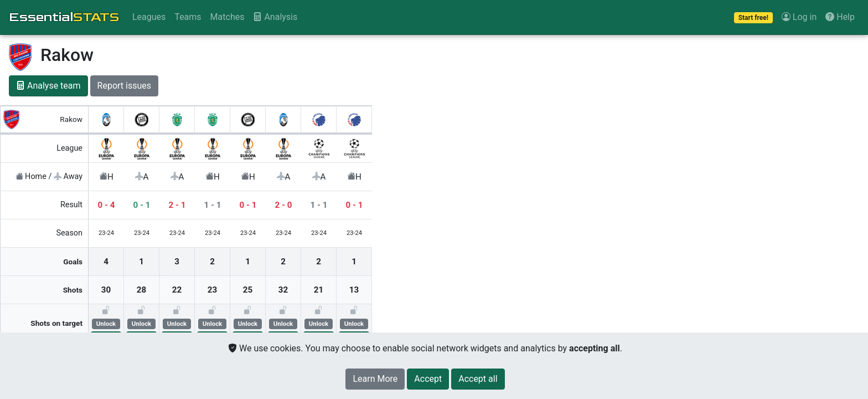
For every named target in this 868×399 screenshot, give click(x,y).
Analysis (275, 17)
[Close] (428, 379)
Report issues (124, 86)
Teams (188, 17)
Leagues (149, 17)
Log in (799, 17)
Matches (228, 17)
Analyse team (48, 86)
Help (840, 17)
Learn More (375, 379)
